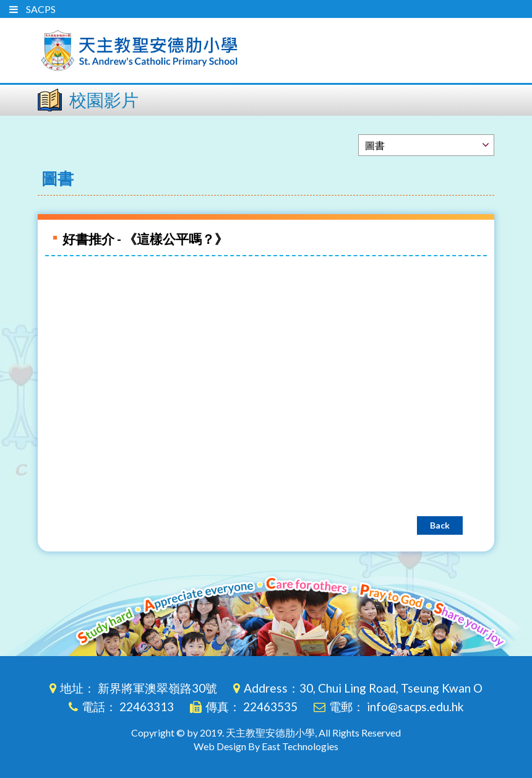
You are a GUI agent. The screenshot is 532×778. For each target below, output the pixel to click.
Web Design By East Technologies (266, 746)
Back (440, 525)
